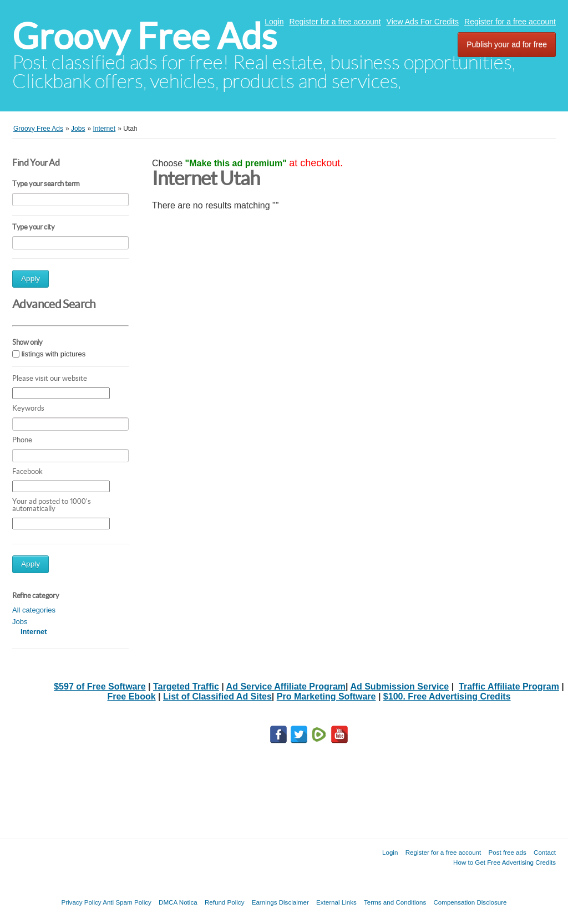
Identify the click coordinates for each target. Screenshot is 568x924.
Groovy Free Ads (144, 36)
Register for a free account (335, 22)
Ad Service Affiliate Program (286, 686)
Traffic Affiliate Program (509, 686)
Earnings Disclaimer (280, 902)
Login (274, 22)
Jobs (20, 622)
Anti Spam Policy (127, 902)
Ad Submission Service (399, 686)
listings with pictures (54, 354)
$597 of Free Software (100, 686)
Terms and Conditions (395, 902)
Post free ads (507, 852)
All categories (34, 610)
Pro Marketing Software (326, 696)
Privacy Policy (81, 902)
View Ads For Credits (423, 22)
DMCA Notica (178, 902)
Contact (545, 852)
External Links (336, 902)
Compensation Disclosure (470, 902)
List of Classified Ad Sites (217, 696)
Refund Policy (225, 902)
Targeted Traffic (186, 686)
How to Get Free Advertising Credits (504, 862)
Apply (31, 279)
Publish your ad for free (507, 44)
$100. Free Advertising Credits (447, 696)
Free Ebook (131, 696)
